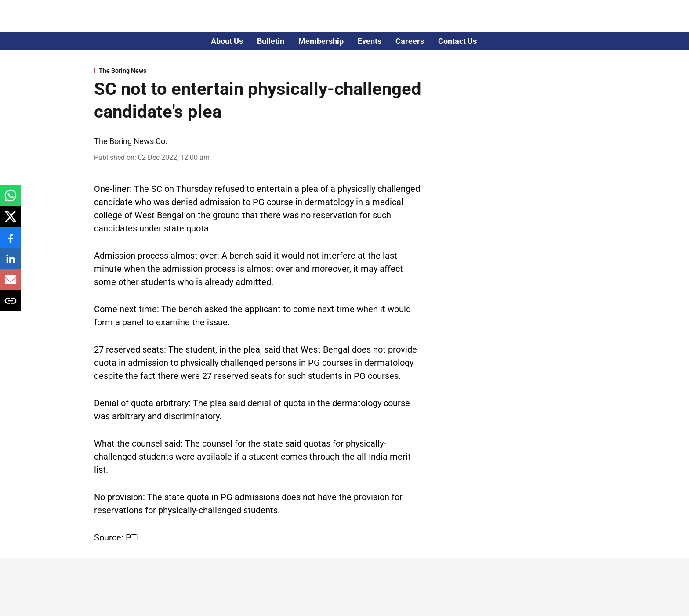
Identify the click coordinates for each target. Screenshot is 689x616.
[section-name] (259, 71)
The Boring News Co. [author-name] (131, 141)
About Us (227, 41)
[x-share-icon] (11, 221)
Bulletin (271, 41)
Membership (321, 41)
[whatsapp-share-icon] (11, 200)
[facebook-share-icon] (11, 242)
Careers (410, 41)
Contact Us (457, 41)
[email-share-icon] (11, 284)
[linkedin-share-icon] (11, 263)
